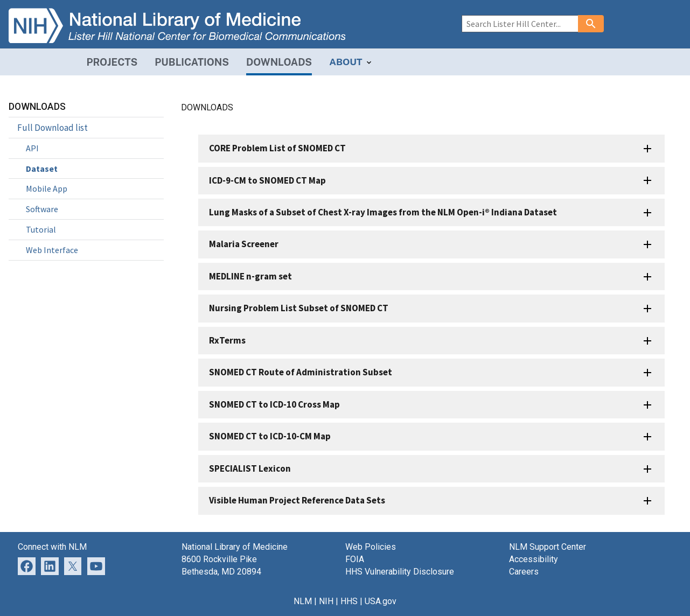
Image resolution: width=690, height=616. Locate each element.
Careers (524, 572)
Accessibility (534, 559)
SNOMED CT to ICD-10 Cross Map (274, 404)
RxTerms (227, 340)
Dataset (42, 169)
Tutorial (41, 229)
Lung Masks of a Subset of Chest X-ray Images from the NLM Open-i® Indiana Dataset (383, 212)
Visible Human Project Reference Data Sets (297, 500)
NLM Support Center (548, 547)
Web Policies (371, 547)
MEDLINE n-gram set (250, 276)
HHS (349, 601)
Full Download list (53, 128)
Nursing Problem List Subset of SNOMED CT (299, 308)
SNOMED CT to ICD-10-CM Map (270, 436)
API (32, 148)
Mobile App (47, 188)
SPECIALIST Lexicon (250, 468)
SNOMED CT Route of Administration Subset (301, 372)
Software (42, 209)
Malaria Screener (244, 244)
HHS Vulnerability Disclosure (400, 572)
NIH (326, 601)
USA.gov (381, 601)
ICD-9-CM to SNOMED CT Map (267, 180)
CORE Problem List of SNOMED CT (277, 148)
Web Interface (52, 250)
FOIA (355, 559)
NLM (303, 601)
